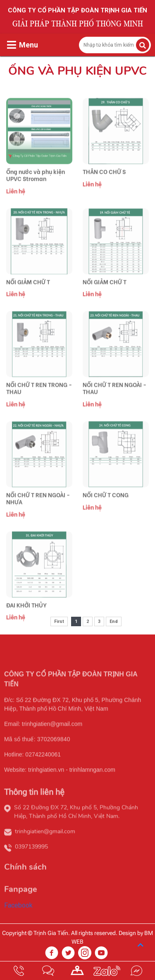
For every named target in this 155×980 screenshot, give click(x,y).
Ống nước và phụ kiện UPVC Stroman (36, 187)
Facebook (18, 918)
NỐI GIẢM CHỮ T (28, 294)
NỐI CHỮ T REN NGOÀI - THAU (114, 401)
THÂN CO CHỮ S (104, 184)
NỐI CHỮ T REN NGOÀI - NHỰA (38, 511)
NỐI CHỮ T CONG (106, 507)
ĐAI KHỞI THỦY (26, 617)
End (114, 621)
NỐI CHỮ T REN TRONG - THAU (39, 401)
